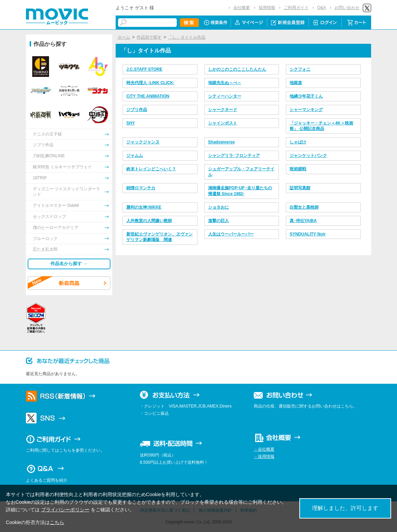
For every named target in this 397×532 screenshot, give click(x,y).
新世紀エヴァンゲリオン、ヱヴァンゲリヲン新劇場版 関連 (159, 237)
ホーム (124, 37)
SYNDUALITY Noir (308, 234)
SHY (131, 123)
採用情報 (267, 8)
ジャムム (135, 155)
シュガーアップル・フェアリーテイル (241, 172)
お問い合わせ (347, 8)
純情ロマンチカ (141, 188)
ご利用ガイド (296, 8)
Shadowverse (221, 142)
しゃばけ (298, 142)
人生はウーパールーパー (231, 234)
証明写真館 (300, 188)
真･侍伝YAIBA (303, 221)
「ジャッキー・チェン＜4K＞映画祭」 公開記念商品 (321, 126)
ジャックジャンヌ (143, 142)
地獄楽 (296, 83)
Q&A (322, 8)
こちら (57, 522)
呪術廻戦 (298, 169)
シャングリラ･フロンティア (234, 155)
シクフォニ (300, 69)
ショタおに (219, 207)
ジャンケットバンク (308, 155)
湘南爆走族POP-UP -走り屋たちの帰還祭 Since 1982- (240, 191)
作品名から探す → (69, 264)
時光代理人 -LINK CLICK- (150, 83)
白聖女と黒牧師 (304, 207)
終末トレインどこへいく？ (151, 169)
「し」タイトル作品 (187, 37)
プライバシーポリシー (65, 510)
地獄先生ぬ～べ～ (225, 83)
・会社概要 (264, 449)
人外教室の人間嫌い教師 (149, 221)
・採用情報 (264, 456)
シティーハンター (225, 96)
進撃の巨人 (219, 221)
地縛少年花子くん (306, 96)
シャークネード (223, 110)
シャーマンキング (306, 110)
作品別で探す (149, 37)
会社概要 (242, 8)
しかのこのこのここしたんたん (237, 69)
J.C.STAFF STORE (144, 69)
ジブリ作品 (137, 110)
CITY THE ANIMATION (148, 96)
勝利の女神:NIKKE (144, 207)
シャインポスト (223, 123)
